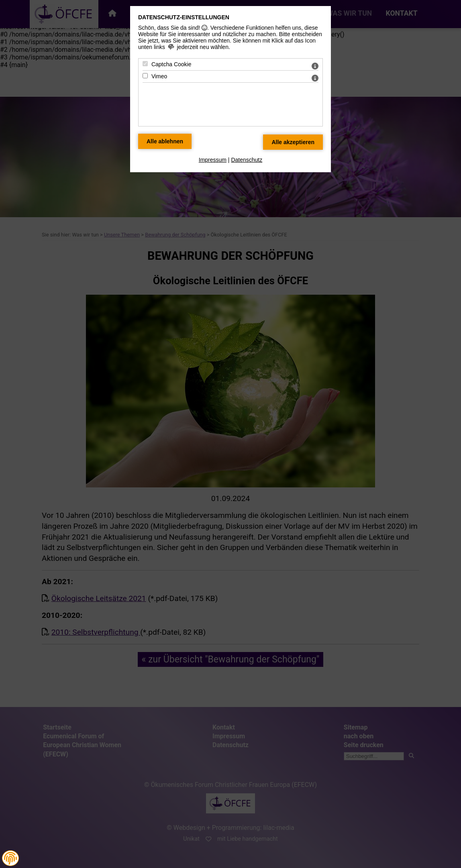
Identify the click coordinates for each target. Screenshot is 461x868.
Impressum (213, 160)
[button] (10, 858)
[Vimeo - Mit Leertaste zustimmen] (145, 76)
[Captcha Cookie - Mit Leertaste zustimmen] (145, 64)
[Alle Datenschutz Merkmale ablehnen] (165, 141)
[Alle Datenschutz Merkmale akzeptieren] (293, 142)
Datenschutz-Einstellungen (184, 17)
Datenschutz (247, 160)
